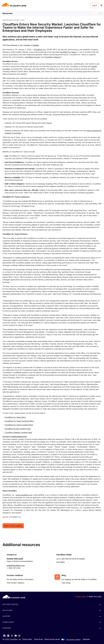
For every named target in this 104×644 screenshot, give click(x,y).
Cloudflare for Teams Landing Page (19, 425)
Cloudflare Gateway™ (53, 57)
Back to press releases (13, 526)
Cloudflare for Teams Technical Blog (19, 421)
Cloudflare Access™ (33, 57)
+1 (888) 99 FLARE (94, 597)
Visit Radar (63, 562)
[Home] (14, 5)
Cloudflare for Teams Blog (15, 417)
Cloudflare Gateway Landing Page (18, 432)
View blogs (68, 583)
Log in (95, 5)
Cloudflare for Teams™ (68, 52)
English (36, 45)
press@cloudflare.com (16, 565)
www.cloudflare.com (24, 495)
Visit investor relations (18, 583)
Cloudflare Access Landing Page (18, 429)
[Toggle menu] (101, 5)
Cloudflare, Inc (40, 50)
